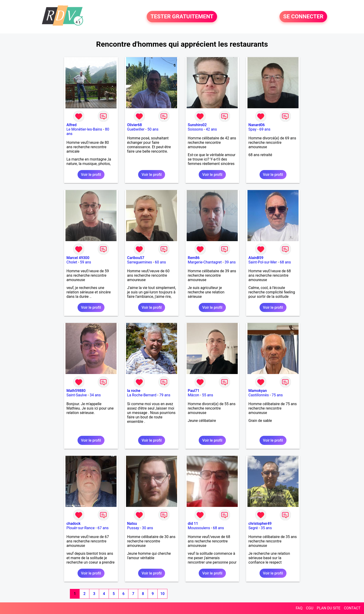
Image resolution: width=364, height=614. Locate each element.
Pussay (133, 528)
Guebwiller (136, 129)
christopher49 (260, 524)
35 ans (266, 528)
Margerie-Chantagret (205, 262)
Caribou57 (136, 258)
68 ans (285, 262)
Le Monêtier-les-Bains (84, 129)
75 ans (277, 395)
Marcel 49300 (78, 258)
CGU (310, 608)
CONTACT (352, 608)
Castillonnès (259, 395)
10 (162, 594)
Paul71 (194, 391)
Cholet (72, 262)
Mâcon (193, 395)
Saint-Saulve (77, 395)
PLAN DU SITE (329, 608)
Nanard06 (257, 125)
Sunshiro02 (197, 125)
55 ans (208, 395)
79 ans (165, 395)
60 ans (160, 262)
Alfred (71, 125)
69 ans (265, 129)
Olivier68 (135, 125)
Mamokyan (258, 391)
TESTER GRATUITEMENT (182, 17)
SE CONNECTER (303, 17)
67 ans (103, 528)
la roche (134, 391)
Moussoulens (199, 528)
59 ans (86, 262)
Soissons (195, 129)
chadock (73, 524)
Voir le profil (91, 175)
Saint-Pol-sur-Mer (263, 262)
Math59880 (76, 391)
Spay (252, 129)
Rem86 (194, 258)
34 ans (95, 395)
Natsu (132, 524)
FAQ (299, 608)
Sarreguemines (140, 262)
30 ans (147, 528)
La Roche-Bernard (142, 395)
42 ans (211, 129)
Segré (253, 528)
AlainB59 (256, 258)
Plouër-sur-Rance (80, 528)
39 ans (230, 262)
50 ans (153, 129)
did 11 (193, 524)
